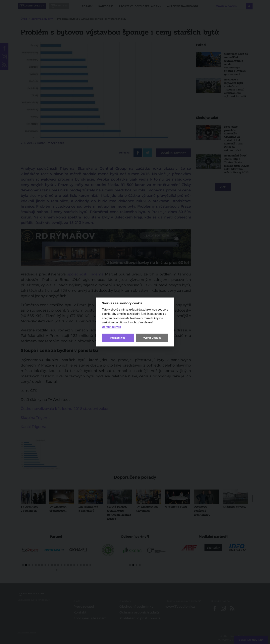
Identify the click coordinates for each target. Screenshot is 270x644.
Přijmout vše (118, 338)
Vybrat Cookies (152, 338)
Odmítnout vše (111, 327)
